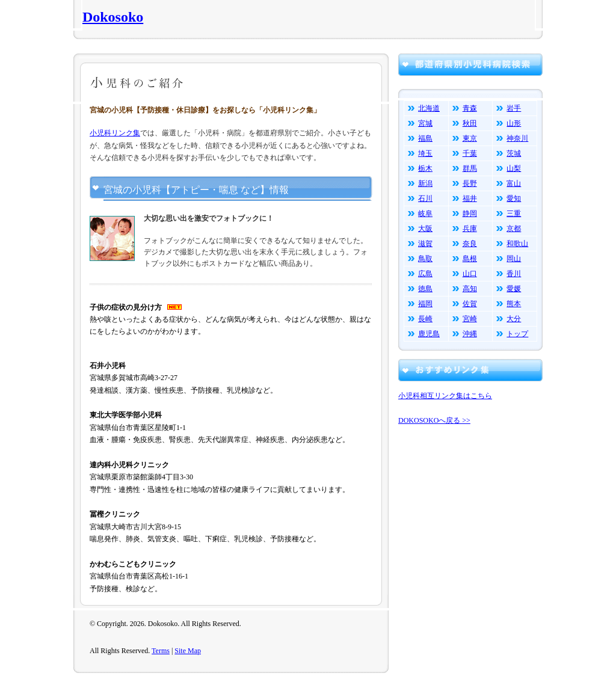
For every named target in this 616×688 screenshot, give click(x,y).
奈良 (470, 244)
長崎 (425, 319)
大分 (514, 319)
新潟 (425, 183)
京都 (514, 229)
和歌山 (517, 244)
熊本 (514, 304)
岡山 (514, 259)
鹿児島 (429, 334)
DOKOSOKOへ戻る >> (434, 420)
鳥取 (425, 259)
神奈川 (517, 138)
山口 (470, 274)
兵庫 (470, 229)
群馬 (470, 168)
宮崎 (470, 319)
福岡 (425, 304)
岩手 (514, 108)
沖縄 (470, 334)
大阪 (425, 229)
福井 (470, 198)
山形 (514, 123)
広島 (425, 274)
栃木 (425, 168)
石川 (425, 198)
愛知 (514, 198)
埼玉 (425, 153)
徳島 (425, 289)
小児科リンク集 (115, 133)
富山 (514, 183)
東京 (470, 138)
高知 (470, 289)
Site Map (188, 651)
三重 (514, 213)
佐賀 (470, 304)
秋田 (470, 123)
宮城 (425, 123)
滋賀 (425, 244)
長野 (470, 183)
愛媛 (514, 289)
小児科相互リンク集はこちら (445, 396)
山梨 (514, 168)
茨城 (514, 153)
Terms (161, 651)
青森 (470, 108)
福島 (425, 138)
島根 (470, 259)
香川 (514, 274)
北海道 (429, 108)
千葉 (470, 153)
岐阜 (425, 213)
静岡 (470, 213)
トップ (517, 334)
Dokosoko (113, 17)
